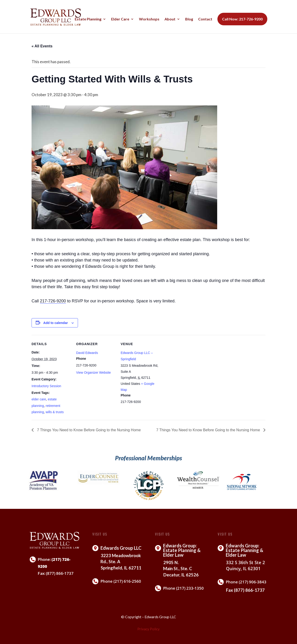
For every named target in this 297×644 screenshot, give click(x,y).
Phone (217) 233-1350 (183, 588)
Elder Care (120, 19)
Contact (205, 19)
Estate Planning (88, 19)
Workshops (149, 19)
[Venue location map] (190, 367)
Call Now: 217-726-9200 (242, 19)
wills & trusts (55, 412)
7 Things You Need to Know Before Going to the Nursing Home (88, 430)
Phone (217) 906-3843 (246, 582)
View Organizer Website (94, 373)
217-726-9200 (53, 301)
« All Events (42, 46)
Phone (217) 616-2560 (121, 581)
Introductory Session (46, 386)
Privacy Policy (148, 629)
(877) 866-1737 (60, 573)
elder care (39, 399)
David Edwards (87, 353)
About (170, 19)
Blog (189, 19)
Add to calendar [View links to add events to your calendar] (56, 323)
